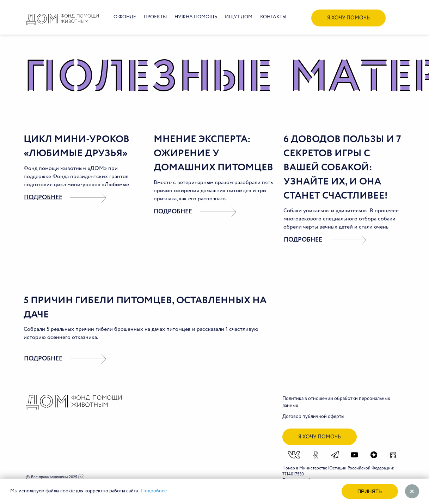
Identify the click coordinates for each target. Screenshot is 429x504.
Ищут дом (239, 17)
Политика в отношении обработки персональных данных (336, 402)
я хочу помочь (348, 18)
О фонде (125, 17)
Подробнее (154, 491)
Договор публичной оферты (313, 417)
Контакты (273, 17)
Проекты (155, 17)
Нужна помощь (196, 17)
